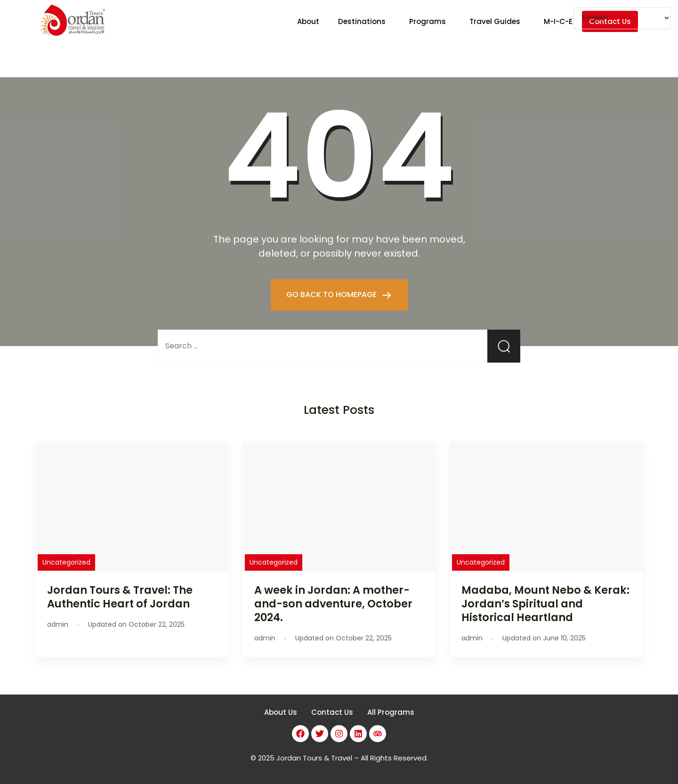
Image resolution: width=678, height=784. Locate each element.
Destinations (362, 21)
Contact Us (332, 712)
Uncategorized (66, 562)
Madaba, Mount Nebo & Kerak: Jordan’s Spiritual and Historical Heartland (545, 604)
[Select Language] (622, 18)
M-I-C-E (558, 21)
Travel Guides (495, 21)
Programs (428, 21)
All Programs (391, 712)
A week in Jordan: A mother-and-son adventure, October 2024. (333, 604)
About (308, 21)
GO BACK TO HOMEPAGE (332, 295)
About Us (281, 712)
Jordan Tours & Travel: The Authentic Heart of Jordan (120, 597)
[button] (364, 21)
